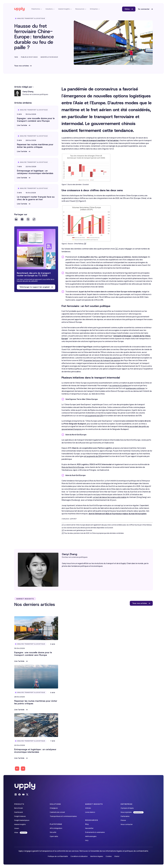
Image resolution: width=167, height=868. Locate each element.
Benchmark (19, 808)
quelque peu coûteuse (135, 388)
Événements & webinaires (95, 832)
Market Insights (20, 824)
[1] (77, 201)
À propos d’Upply (127, 808)
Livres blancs (90, 812)
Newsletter (89, 828)
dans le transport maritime (94, 140)
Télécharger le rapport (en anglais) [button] (35, 287)
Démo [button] (127, 9)
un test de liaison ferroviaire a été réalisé (110, 497)
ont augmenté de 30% (93, 456)
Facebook (22, 219)
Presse (123, 820)
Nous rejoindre (126, 812)
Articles (88, 808)
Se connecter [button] (144, 9)
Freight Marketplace (22, 820)
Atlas (16, 832)
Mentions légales (97, 856)
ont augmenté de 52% (94, 416)
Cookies (109, 856)
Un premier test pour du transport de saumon (102, 360)
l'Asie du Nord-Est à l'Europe (73, 467)
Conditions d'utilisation (79, 856)
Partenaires (125, 816)
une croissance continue (88, 268)
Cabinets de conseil (57, 812)
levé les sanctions (113, 358)
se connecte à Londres (119, 385)
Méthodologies (91, 836)
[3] (63, 533)
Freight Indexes (20, 816)
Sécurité (53, 832)
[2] (63, 530)
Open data (54, 836)
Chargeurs (54, 808)
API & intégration (56, 828)
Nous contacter (127, 824)
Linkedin (16, 219)
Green (17, 828)
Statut (117, 856)
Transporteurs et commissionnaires (63, 816)
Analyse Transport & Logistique (31, 18)
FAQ (87, 840)
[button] (24, 125)
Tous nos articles (22, 66)
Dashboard (18, 812)
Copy (34, 219)
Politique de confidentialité (58, 856)
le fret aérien (113, 140)
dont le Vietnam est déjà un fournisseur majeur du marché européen (118, 514)
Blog (87, 824)
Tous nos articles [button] (140, 603)
